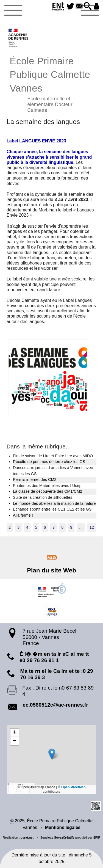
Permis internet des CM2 (35, 480)
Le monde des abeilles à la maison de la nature (54, 503)
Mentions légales (63, 827)
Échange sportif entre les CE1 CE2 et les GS (52, 509)
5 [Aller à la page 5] (36, 527)
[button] (88, 6)
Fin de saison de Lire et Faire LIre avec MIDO (53, 456)
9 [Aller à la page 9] (71, 527)
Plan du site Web (51, 570)
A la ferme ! (23, 515)
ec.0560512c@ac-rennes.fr (55, 705)
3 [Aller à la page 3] (18, 527)
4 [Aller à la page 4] (27, 527)
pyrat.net (27, 837)
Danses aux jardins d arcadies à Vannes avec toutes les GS (53, 471)
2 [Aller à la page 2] (10, 527)
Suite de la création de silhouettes (43, 497)
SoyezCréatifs (64, 837)
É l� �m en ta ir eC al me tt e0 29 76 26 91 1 (54, 657)
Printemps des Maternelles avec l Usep (47, 486)
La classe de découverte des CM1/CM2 (48, 491)
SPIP (97, 837)
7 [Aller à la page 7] (54, 527)
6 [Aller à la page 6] (45, 527)
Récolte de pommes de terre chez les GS (49, 462)
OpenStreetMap (73, 787)
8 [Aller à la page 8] (62, 527)
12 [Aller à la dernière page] (92, 527)
